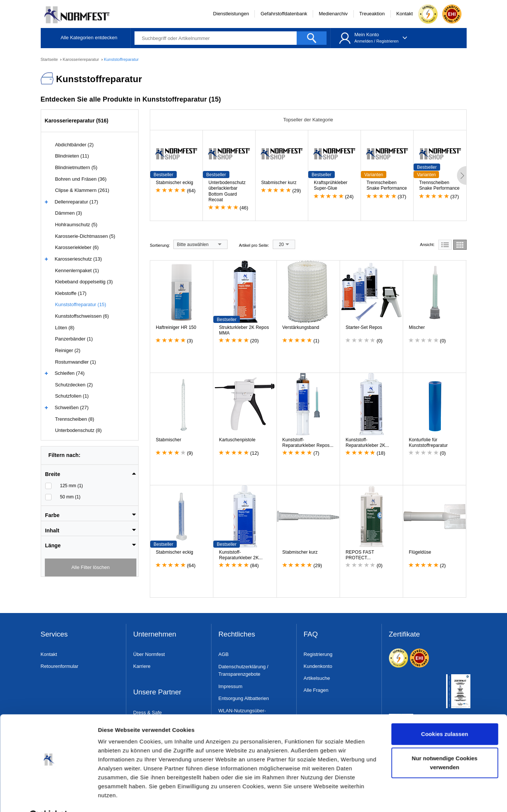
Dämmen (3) (68, 213)
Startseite (50, 59)
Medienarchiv (333, 14)
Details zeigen (117, 797)
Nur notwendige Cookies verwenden (445, 744)
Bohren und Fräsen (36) (81, 179)
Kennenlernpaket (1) (77, 270)
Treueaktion (372, 14)
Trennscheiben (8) (75, 419)
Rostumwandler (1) (75, 362)
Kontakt (405, 14)
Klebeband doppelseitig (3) (84, 282)
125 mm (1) (72, 486)
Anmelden (364, 41)
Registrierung (318, 654)
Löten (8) (65, 328)
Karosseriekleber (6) (77, 247)
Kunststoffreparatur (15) (81, 304)
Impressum (231, 686)
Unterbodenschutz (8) (78, 430)
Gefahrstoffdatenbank (284, 14)
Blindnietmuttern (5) (76, 167)
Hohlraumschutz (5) (76, 225)
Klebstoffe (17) (71, 293)
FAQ (311, 634)
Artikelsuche (317, 678)
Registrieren (387, 41)
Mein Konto (367, 35)
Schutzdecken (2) (74, 385)
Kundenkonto (318, 666)
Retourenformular (60, 666)
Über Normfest (149, 654)
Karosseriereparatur (81, 59)
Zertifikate (404, 634)
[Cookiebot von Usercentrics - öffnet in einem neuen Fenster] (48, 797)
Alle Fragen (316, 690)
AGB (224, 654)
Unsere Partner (157, 692)
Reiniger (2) (68, 350)
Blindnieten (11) (72, 156)
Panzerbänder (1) (74, 339)
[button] (91, 474)
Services (54, 634)
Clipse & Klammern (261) (82, 190)
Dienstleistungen (231, 14)
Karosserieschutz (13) (78, 259)
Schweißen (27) (72, 407)
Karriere (142, 666)
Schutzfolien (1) (72, 396)
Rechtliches (237, 634)
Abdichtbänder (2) (74, 145)
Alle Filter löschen (91, 567)
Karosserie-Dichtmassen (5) (85, 236)
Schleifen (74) (69, 373)
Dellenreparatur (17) (76, 202)
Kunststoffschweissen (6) (82, 316)
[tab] (91, 472)
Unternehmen (155, 634)
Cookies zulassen (445, 715)
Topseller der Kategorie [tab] (308, 120)
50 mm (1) (70, 497)
